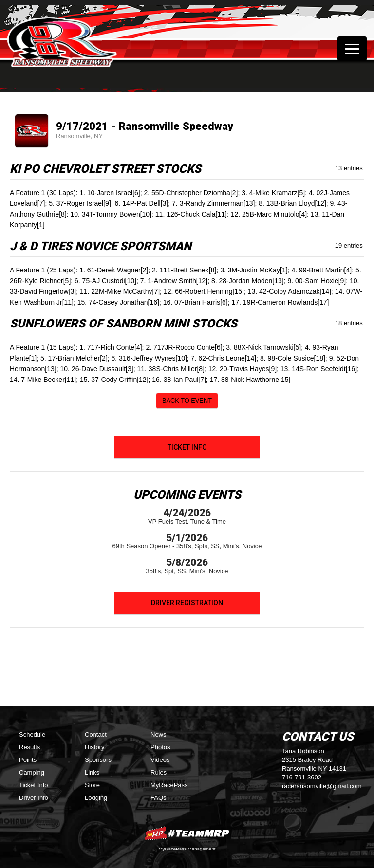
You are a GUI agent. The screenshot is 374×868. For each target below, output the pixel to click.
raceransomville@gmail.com (322, 786)
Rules (159, 772)
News (159, 734)
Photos (160, 747)
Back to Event (187, 401)
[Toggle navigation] (352, 49)
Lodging (96, 798)
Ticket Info (187, 447)
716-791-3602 (302, 777)
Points (28, 760)
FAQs (159, 798)
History (94, 747)
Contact (96, 734)
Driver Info (34, 798)
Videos (160, 760)
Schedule (32, 734)
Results (29, 747)
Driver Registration (187, 603)
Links (92, 772)
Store (92, 785)
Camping (32, 772)
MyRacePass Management (187, 849)
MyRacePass (169, 785)
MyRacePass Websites (187, 833)
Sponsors (98, 760)
